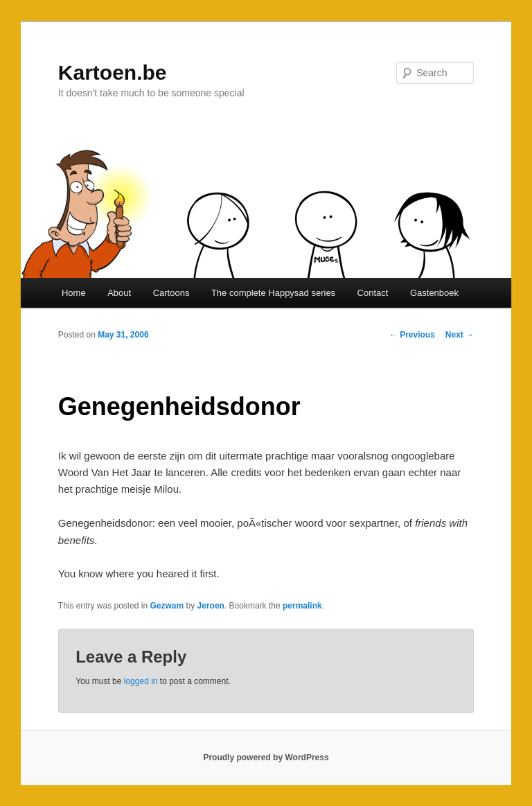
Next (460, 335)
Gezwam (167, 606)
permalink (302, 606)
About (119, 293)
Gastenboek (434, 293)
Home (74, 293)
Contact (373, 293)
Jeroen (211, 606)
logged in (141, 681)
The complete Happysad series (273, 293)
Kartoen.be (113, 72)
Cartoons (171, 293)
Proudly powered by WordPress (266, 757)
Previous (412, 335)
